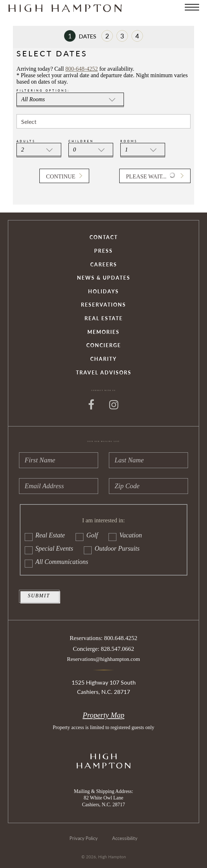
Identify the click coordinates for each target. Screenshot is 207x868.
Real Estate (104, 319)
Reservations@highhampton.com (103, 659)
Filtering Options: (43, 90)
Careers (104, 265)
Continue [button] (61, 176)
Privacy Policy (84, 838)
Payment (122, 36)
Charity (103, 359)
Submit (39, 596)
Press (103, 251)
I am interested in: (103, 521)
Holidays (103, 292)
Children (81, 141)
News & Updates (104, 278)
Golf (87, 535)
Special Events (49, 549)
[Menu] (192, 7)
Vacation (125, 535)
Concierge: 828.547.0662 (104, 649)
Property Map (103, 715)
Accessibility (125, 838)
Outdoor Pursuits (112, 549)
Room (107, 36)
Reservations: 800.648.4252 (104, 638)
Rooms (129, 141)
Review (137, 36)
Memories (103, 332)
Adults (26, 141)
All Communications (57, 562)
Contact (104, 237)
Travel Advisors (104, 373)
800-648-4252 (82, 69)
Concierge (104, 346)
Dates (80, 36)
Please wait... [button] (151, 175)
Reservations (103, 305)
